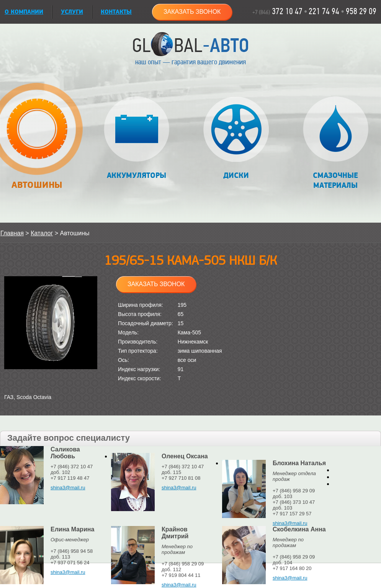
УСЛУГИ (72, 12)
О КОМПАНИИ (24, 12)
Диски (236, 138)
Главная (12, 233)
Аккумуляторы (137, 138)
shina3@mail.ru (68, 488)
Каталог (42, 233)
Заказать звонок (192, 12)
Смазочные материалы (336, 143)
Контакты (116, 12)
